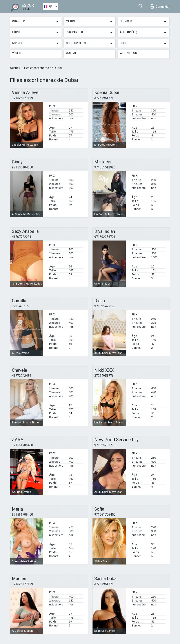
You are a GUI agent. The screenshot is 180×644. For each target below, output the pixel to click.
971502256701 (105, 237)
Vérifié (17, 53)
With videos (128, 53)
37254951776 (104, 98)
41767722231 (22, 237)
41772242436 (22, 376)
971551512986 (105, 167)
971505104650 (22, 167)
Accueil (15, 68)
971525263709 (105, 445)
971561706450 (22, 445)
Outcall (72, 53)
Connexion (160, 6)
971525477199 (22, 98)
